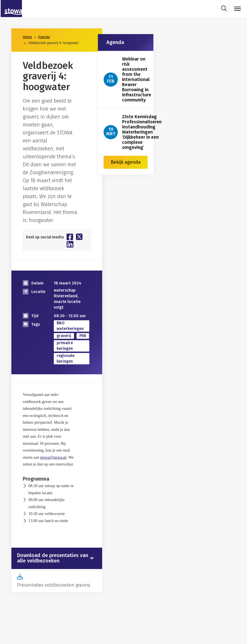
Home (27, 37)
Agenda (44, 37)
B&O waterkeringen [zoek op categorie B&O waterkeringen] (70, 326)
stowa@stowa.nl (53, 457)
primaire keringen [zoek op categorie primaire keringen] (65, 346)
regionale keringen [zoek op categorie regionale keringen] (66, 359)
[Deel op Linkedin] (70, 244)
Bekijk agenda (126, 162)
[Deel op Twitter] (79, 237)
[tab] (57, 558)
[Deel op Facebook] (70, 237)
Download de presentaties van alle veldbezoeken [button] (53, 558)
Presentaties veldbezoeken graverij (53, 585)
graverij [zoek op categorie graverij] (64, 336)
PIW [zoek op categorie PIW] (83, 336)
